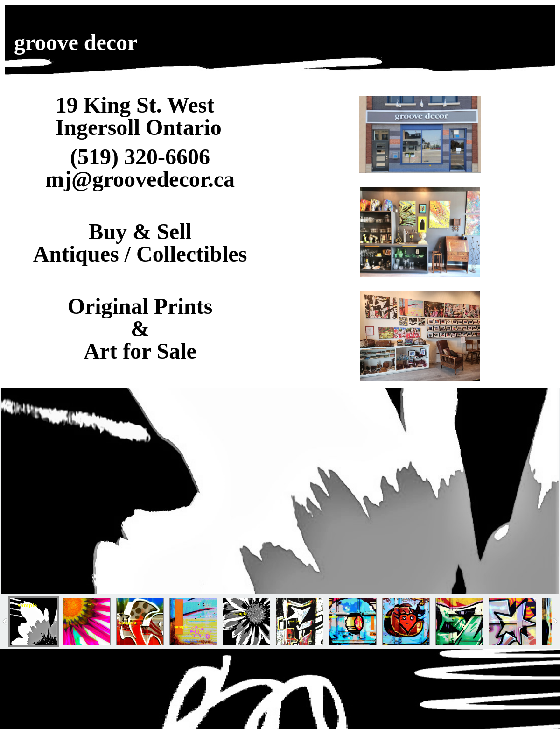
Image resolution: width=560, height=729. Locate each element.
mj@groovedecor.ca (140, 179)
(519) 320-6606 (140, 157)
